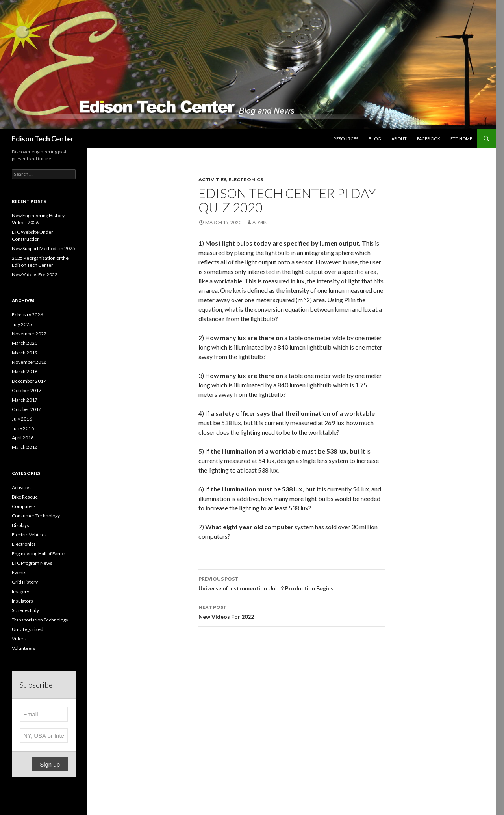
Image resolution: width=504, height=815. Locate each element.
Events (19, 572)
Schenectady (25, 610)
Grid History (25, 582)
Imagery (20, 591)
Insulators (22, 601)
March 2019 (25, 353)
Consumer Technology (36, 516)
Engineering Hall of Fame (38, 554)
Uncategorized (28, 629)
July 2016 (22, 419)
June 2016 (23, 428)
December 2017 (29, 381)
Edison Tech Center (43, 139)
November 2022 (29, 334)
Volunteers (24, 648)
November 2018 (29, 362)
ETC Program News (32, 563)
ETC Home (461, 139)
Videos (19, 639)
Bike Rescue (25, 497)
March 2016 (25, 447)
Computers (24, 506)
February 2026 (27, 315)
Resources (346, 139)
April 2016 (23, 438)
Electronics (246, 180)
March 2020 (25, 343)
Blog (375, 139)
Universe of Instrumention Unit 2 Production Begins (292, 583)
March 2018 (25, 371)
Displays (20, 525)
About (399, 139)
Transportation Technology (40, 620)
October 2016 (27, 409)
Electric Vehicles (29, 535)
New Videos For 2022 (292, 611)
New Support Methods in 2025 (44, 248)
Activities (212, 180)
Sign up (50, 764)
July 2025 (22, 324)
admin (260, 222)
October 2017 (27, 390)
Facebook (429, 139)
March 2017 (25, 400)
